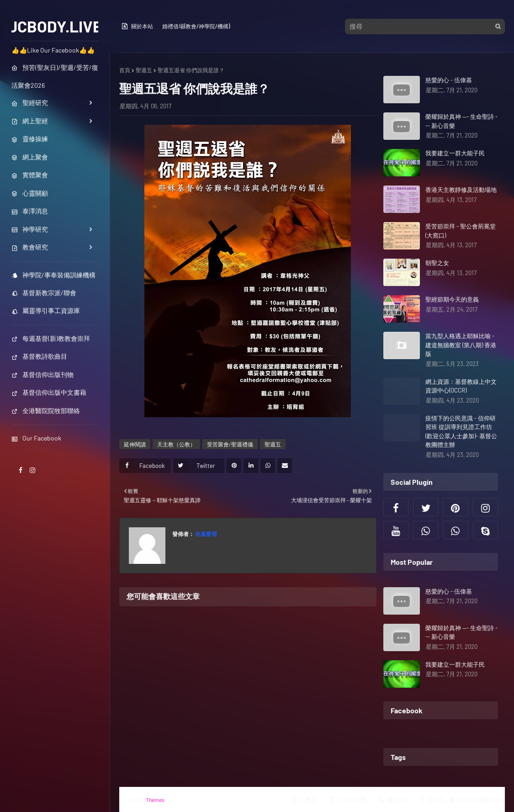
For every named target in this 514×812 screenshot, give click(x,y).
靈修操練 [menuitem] (30, 139)
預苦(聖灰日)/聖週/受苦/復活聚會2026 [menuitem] (55, 76)
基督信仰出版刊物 (42, 374)
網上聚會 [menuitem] (30, 157)
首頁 (125, 70)
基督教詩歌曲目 (39, 356)
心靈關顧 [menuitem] (30, 193)
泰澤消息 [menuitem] (30, 211)
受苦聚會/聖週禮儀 (230, 444)
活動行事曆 (347, 800)
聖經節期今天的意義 (452, 299)
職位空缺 (393, 800)
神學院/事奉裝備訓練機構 (53, 275)
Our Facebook (36, 438)
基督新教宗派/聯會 (44, 293)
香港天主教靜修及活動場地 (461, 190)
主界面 (303, 800)
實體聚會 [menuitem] (30, 175)
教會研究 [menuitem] (30, 247)
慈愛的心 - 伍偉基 (449, 80)
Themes (155, 800)
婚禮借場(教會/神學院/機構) (196, 26)
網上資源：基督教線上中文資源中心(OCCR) (461, 386)
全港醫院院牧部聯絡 (46, 411)
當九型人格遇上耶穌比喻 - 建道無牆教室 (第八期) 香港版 (461, 345)
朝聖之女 (437, 263)
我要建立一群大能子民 (455, 153)
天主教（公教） (176, 444)
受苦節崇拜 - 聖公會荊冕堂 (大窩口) (461, 231)
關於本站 (137, 26)
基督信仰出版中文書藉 (49, 392)
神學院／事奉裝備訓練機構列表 (461, 800)
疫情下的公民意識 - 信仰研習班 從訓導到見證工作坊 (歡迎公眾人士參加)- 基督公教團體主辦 (461, 432)
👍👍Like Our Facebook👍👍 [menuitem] (53, 50)
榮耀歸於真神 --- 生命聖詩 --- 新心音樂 (461, 121)
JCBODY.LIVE (55, 26)
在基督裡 (206, 534)
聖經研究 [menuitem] (30, 103)
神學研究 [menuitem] (30, 229)
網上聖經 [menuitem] (30, 121)
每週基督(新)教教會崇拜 (51, 338)
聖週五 (144, 70)
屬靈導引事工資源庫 (46, 310)
